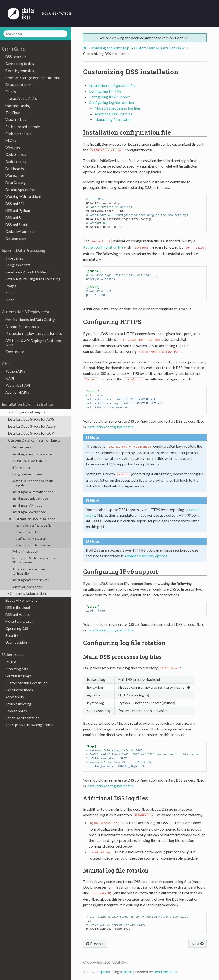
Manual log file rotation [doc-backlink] (116, 870)
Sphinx (105, 972)
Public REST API (18, 385)
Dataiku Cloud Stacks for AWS (31, 419)
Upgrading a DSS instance (30, 461)
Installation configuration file (34, 525)
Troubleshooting (18, 704)
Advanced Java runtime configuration (28, 571)
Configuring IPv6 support (31, 538)
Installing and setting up (23, 412)
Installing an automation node (33, 492)
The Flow (13, 113)
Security (12, 636)
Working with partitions (23, 197)
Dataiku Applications (21, 190)
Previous (95, 944)
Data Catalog (15, 183)
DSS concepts (16, 57)
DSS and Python (18, 211)
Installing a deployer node (30, 499)
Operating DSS (17, 628)
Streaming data (17, 669)
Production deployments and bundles (34, 334)
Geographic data (18, 265)
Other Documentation (22, 718)
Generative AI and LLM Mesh (27, 272)
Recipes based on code (23, 127)
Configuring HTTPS (27, 532)
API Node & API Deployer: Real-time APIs (33, 343)
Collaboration (16, 239)
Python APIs (15, 371)
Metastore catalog (19, 621)
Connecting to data (20, 64)
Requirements (22, 447)
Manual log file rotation (113, 119)
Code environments (20, 232)
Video (10, 300)
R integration (21, 468)
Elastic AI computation (22, 600)
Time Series (14, 258)
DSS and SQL (15, 204)
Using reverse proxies (27, 474)
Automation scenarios (22, 327)
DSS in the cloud (18, 607)
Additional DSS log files (113, 114)
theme (128, 972)
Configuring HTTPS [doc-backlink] (112, 322)
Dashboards (15, 169)
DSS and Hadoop (18, 615)
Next (198, 944)
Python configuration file (103, 247)
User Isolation (16, 642)
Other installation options (28, 594)
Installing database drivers (30, 580)
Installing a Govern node (29, 512)
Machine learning (18, 106)
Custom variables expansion (26, 683)
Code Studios (16, 155)
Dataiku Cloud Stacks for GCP (31, 433)
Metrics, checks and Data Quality (30, 320)
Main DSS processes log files (118, 108)
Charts (11, 92)
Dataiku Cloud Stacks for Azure (32, 426)
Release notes (16, 711)
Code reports (16, 162)
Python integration (25, 551)
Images (11, 286)
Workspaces (15, 176)
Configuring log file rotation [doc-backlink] (124, 643)
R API (10, 378)
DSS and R (13, 218)
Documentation (57, 14)
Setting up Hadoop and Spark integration (33, 483)
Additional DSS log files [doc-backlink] (116, 798)
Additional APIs (17, 392)
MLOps (11, 141)
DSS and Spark (16, 225)
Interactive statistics (21, 99)
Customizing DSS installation (32, 519)
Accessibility (15, 697)
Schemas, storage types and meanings (34, 78)
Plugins (11, 662)
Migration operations (27, 587)
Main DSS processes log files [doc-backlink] (122, 657)
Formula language (19, 676)
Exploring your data (20, 71)
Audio (10, 293)
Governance (15, 352)
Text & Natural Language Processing (33, 279)
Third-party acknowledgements (29, 725)
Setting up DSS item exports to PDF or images (34, 560)
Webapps (13, 148)
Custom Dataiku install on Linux (33, 440)
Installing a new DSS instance (32, 454)
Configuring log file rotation (33, 545)
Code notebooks (18, 134)
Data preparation (18, 85)
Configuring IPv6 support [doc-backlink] (120, 571)
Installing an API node (27, 505)
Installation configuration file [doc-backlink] (127, 132)
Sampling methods (19, 690)
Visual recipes (16, 120)
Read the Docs (165, 972)
